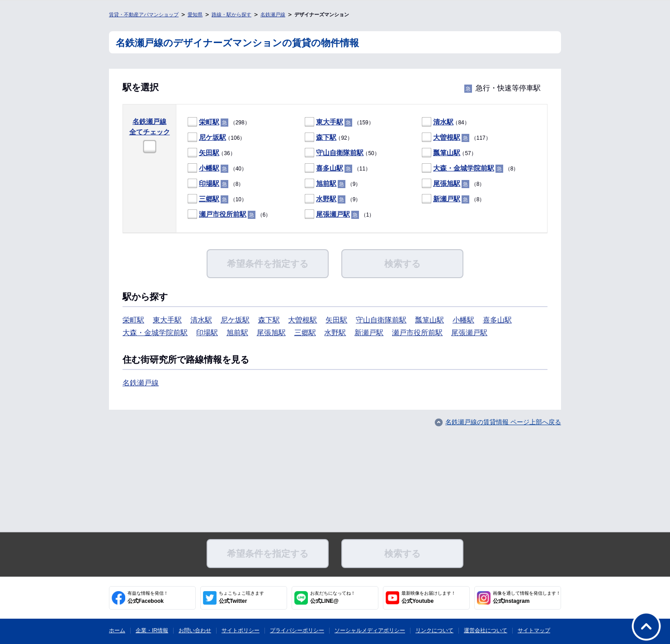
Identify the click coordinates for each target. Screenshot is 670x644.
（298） (219, 122)
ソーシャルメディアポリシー (370, 630)
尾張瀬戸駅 (333, 214)
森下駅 (326, 137)
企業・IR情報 (152, 630)
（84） (446, 122)
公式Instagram (527, 597)
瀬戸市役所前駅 (223, 214)
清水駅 (443, 122)
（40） (217, 168)
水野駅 (326, 199)
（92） (329, 138)
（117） (456, 138)
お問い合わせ (195, 630)
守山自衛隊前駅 (340, 153)
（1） (340, 215)
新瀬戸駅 (447, 199)
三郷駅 (209, 199)
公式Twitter (241, 597)
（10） (217, 199)
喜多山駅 (330, 168)
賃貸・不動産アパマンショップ (144, 14)
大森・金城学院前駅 (464, 168)
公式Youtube (429, 597)
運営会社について (486, 630)
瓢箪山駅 (447, 153)
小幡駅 (209, 168)
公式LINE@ (333, 597)
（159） (339, 122)
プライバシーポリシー (297, 630)
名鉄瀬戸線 (273, 14)
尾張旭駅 (447, 183)
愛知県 (195, 14)
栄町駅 (209, 122)
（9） (333, 184)
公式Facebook (148, 597)
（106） (216, 138)
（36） (212, 153)
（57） (449, 153)
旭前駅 (326, 183)
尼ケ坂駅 (212, 137)
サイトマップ (534, 630)
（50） (342, 153)
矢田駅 (209, 153)
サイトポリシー (241, 630)
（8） (470, 168)
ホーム (117, 630)
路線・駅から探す (231, 14)
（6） (229, 215)
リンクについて (434, 630)
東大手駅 (330, 122)
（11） (338, 168)
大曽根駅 (447, 137)
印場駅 (209, 183)
